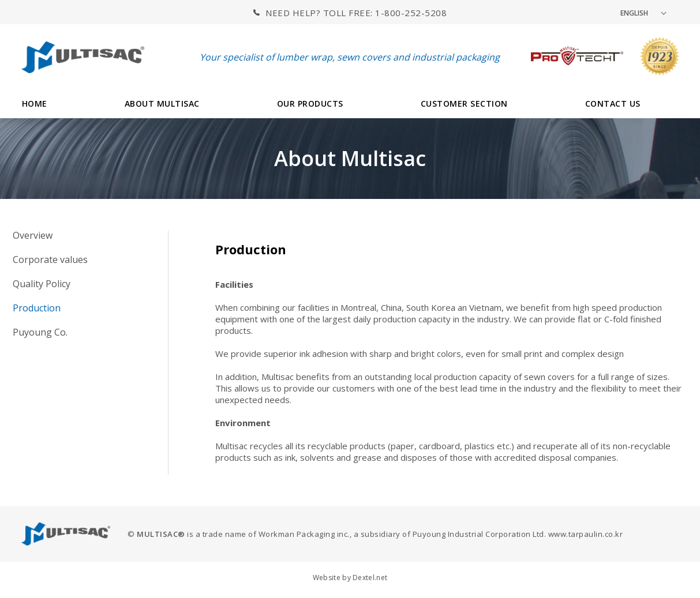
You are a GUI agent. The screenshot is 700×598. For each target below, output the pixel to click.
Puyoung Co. (40, 332)
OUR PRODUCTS (310, 104)
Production (37, 308)
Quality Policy (42, 284)
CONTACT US (613, 104)
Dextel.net (370, 578)
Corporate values (50, 259)
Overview (33, 235)
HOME (35, 104)
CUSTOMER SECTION (464, 104)
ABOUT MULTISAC (162, 104)
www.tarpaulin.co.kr (586, 534)
